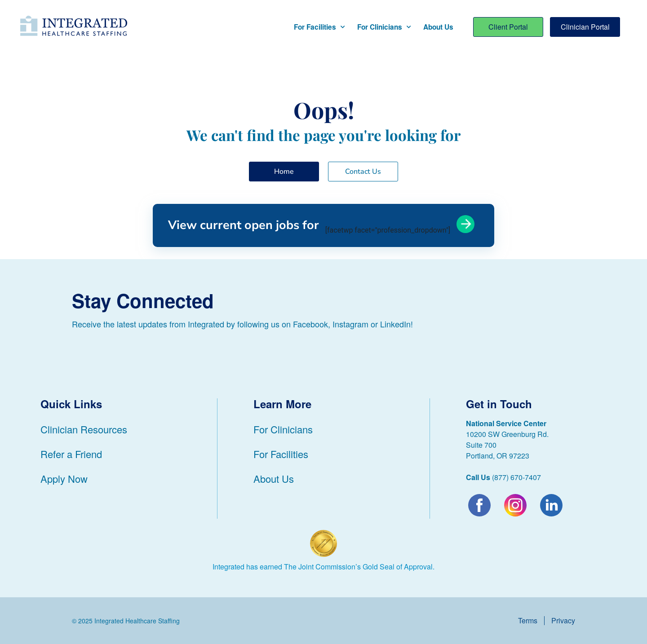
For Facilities (319, 27)
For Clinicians (384, 27)
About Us (438, 27)
